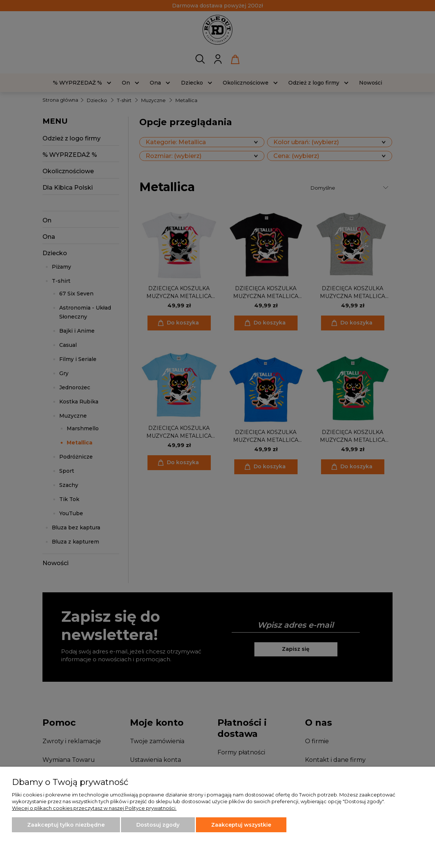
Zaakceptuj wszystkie (241, 825)
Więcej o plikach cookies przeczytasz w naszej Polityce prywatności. (94, 808)
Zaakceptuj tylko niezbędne (66, 825)
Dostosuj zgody (158, 825)
